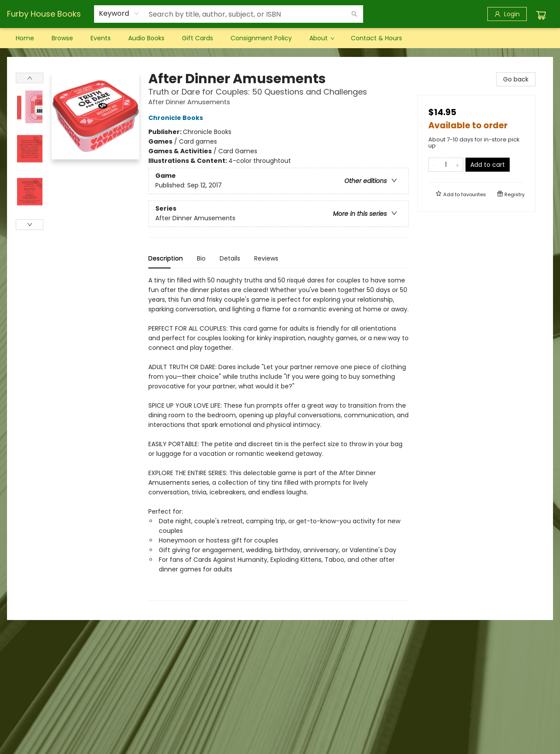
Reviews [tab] (266, 258)
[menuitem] (25, 38)
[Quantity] (446, 165)
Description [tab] (166, 258)
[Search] (354, 14)
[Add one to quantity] (457, 165)
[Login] (507, 14)
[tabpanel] (278, 438)
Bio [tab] (201, 258)
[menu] (280, 38)
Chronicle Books (177, 118)
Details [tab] (230, 258)
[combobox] (119, 14)
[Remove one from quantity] (434, 165)
